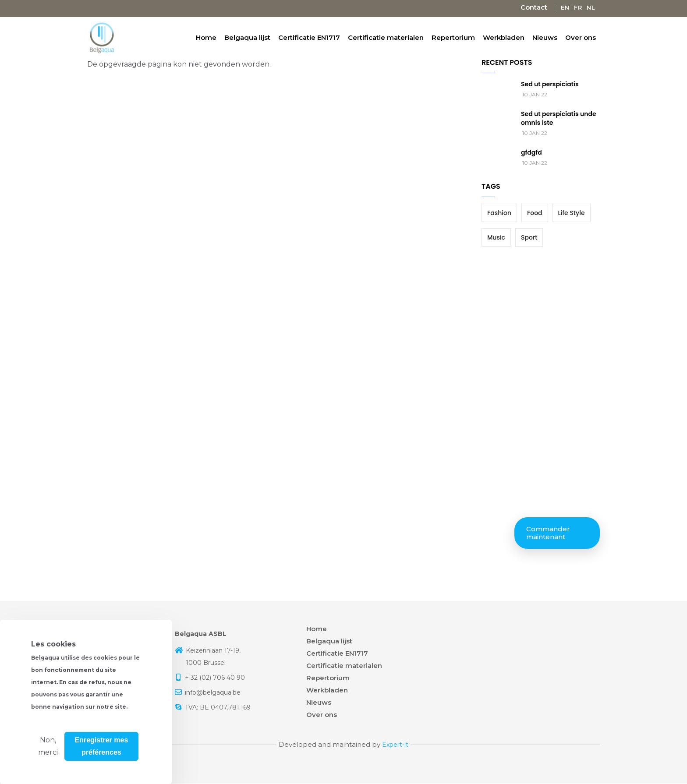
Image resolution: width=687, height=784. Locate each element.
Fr (578, 7)
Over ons (581, 37)
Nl (591, 7)
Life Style (572, 213)
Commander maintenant (548, 533)
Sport (529, 237)
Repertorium (453, 37)
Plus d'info (50, 748)
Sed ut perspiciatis (550, 84)
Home (206, 37)
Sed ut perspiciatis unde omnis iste (559, 118)
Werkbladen (504, 37)
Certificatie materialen (386, 37)
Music (496, 237)
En (565, 7)
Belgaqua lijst (247, 37)
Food (535, 213)
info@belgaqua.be (213, 692)
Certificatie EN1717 (309, 37)
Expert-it (395, 745)
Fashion (499, 213)
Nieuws (545, 37)
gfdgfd (531, 152)
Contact (534, 7)
